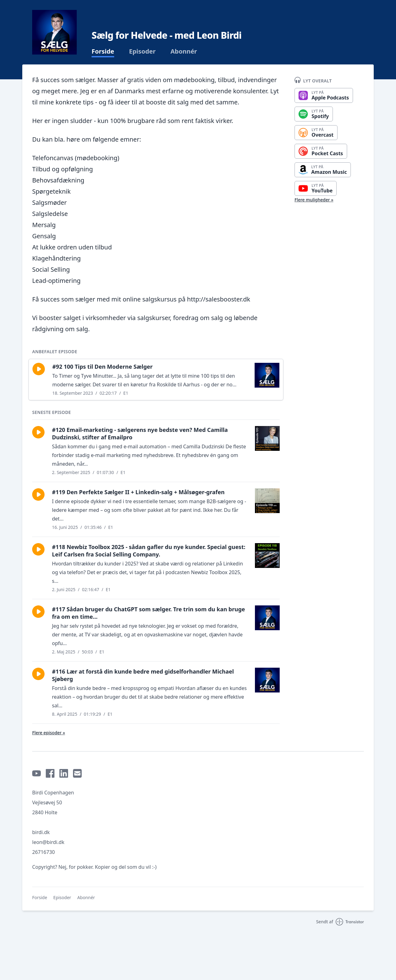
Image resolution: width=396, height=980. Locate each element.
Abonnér (184, 51)
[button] (39, 369)
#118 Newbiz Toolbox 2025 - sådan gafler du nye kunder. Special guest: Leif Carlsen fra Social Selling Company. (149, 551)
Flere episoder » (49, 733)
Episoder (142, 51)
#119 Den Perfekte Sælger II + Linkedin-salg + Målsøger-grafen (138, 492)
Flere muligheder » (314, 200)
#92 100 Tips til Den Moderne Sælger (102, 367)
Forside (103, 51)
